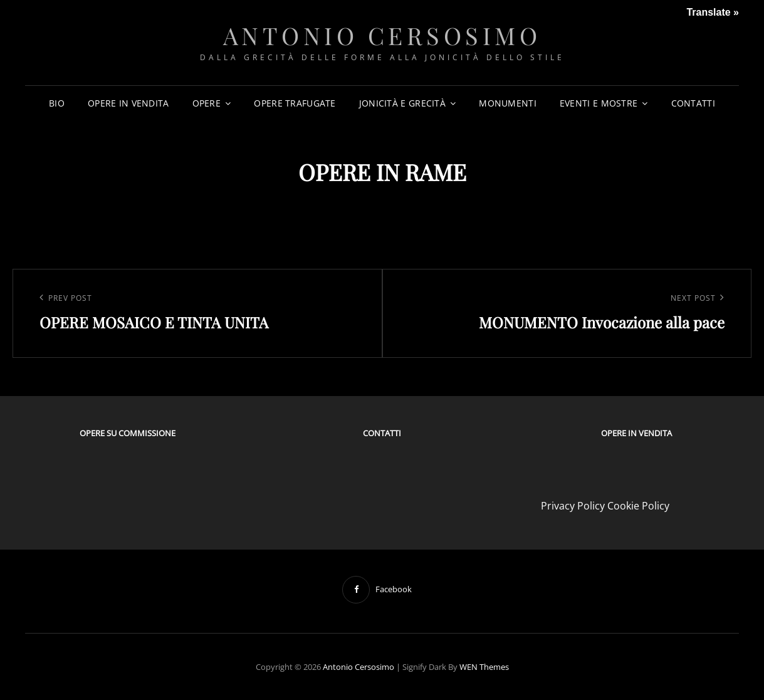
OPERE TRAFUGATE (295, 103)
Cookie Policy (638, 506)
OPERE (207, 103)
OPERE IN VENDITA (128, 103)
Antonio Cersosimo (382, 35)
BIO (57, 103)
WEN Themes (484, 667)
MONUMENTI (508, 103)
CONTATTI (693, 103)
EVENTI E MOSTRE (599, 103)
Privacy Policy (573, 506)
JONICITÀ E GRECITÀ (402, 103)
